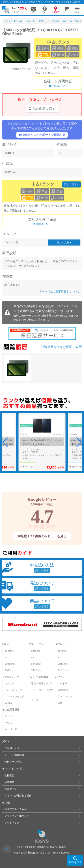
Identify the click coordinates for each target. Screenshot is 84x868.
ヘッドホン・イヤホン (42, 692)
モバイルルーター (15, 690)
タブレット (61, 644)
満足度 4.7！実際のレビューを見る (42, 536)
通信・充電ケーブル (42, 683)
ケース (35, 700)
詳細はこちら (58, 86)
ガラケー (10, 683)
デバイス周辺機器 (39, 677)
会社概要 (9, 775)
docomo (9, 651)
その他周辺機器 (11, 710)
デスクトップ (65, 696)
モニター (10, 716)
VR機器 (9, 703)
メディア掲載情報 (14, 755)
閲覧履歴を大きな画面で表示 (61, 347)
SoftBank (10, 664)
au (6, 657)
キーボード (11, 729)
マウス (8, 723)
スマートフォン (37, 644)
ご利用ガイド (12, 748)
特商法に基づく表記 (16, 809)
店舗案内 (9, 782)
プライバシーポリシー (17, 816)
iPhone (6, 644)
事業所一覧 (11, 789)
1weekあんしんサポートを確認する (42, 135)
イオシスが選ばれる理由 (18, 795)
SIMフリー (10, 670)
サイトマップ (12, 822)
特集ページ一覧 (13, 762)
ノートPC (63, 683)
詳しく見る (71, 184)
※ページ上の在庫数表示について (59, 291)
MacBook (63, 690)
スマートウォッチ (15, 696)
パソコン (60, 677)
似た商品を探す (42, 109)
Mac (60, 703)
